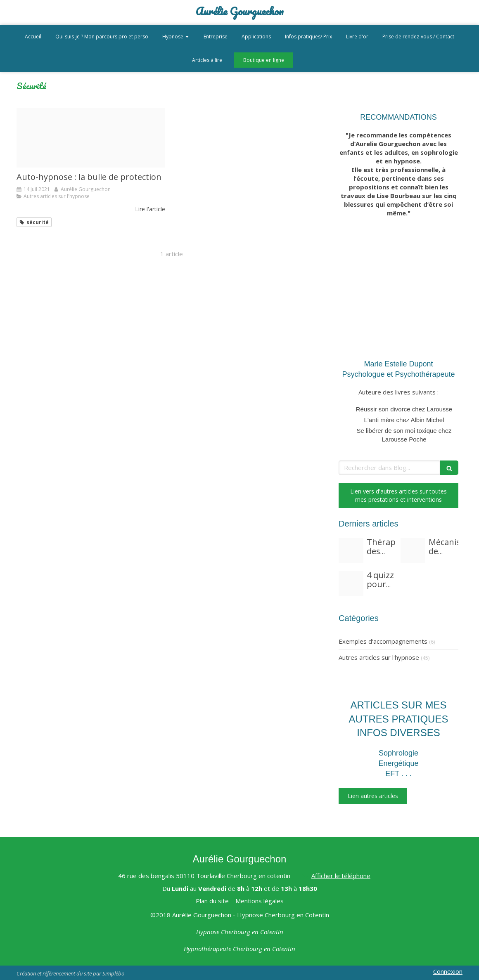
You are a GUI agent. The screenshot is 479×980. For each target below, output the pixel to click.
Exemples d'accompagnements (383, 641)
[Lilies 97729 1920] (413, 550)
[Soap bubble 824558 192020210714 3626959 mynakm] (91, 138)
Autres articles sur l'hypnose (379, 657)
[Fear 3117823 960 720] (351, 550)
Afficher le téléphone (341, 876)
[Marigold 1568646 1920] (351, 583)
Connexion (448, 971)
